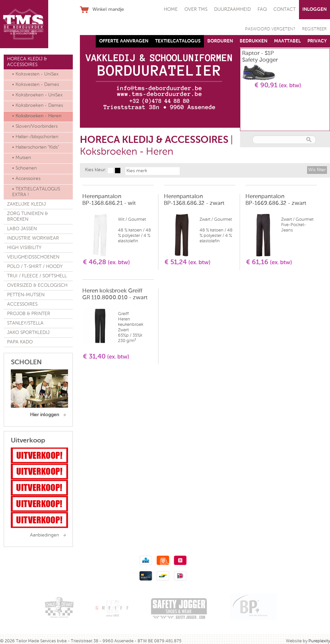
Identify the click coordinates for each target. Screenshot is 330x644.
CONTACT (284, 9)
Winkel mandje (108, 9)
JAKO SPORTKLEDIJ (28, 333)
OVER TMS (196, 9)
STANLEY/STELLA (25, 323)
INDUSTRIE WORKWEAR (33, 238)
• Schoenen (24, 168)
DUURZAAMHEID (232, 9)
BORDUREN (220, 41)
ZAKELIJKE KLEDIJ (26, 204)
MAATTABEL (287, 41)
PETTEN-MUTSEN (26, 295)
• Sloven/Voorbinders (35, 126)
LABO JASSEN (22, 229)
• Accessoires (26, 179)
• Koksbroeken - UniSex (37, 95)
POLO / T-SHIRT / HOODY (35, 267)
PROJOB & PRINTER (29, 314)
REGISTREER (314, 29)
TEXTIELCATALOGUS (178, 41)
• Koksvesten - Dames (36, 85)
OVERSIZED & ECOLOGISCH (37, 285)
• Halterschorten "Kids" (36, 147)
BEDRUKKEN (253, 41)
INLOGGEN (314, 9)
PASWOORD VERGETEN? (270, 29)
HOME (171, 9)
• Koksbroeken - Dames (38, 105)
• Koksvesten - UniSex (35, 74)
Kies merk (137, 171)
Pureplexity (319, 641)
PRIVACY (317, 41)
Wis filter (317, 170)
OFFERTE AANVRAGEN (124, 41)
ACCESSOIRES (22, 304)
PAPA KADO (20, 342)
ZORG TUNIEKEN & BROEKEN (27, 217)
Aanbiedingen (44, 535)
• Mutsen (22, 158)
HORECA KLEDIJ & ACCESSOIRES (27, 62)
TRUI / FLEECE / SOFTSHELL (37, 276)
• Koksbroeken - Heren (37, 116)
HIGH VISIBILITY (24, 248)
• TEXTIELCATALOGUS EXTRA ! (36, 192)
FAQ (262, 9)
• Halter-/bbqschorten (35, 137)
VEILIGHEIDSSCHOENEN (33, 257)
